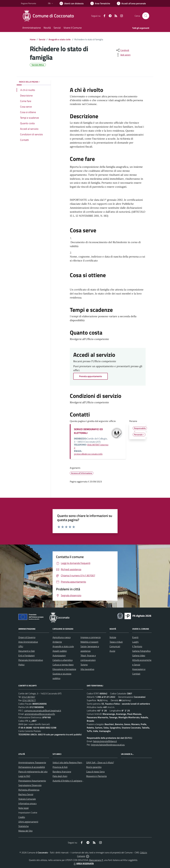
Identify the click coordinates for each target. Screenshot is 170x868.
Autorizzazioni (59, 655)
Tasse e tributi (116, 642)
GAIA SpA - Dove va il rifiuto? (100, 762)
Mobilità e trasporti (89, 642)
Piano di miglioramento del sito (33, 772)
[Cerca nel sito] (146, 16)
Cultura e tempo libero (63, 665)
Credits (22, 817)
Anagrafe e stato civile (60, 39)
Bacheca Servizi (26, 794)
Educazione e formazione (64, 669)
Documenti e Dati (27, 651)
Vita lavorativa (87, 669)
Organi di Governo (27, 637)
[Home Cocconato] (49, 16)
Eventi (135, 637)
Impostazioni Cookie (28, 813)
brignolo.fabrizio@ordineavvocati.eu (108, 745)
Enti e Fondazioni (27, 655)
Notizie (113, 637)
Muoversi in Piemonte (96, 776)
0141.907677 (29, 700)
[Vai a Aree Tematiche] (100, 3)
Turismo (84, 665)
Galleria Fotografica (141, 651)
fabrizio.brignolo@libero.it (105, 741)
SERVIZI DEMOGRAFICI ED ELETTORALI (88, 431)
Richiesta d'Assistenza (29, 790)
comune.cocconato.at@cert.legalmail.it (43, 711)
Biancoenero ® (96, 860)
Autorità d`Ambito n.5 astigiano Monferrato (73, 781)
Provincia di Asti (60, 767)
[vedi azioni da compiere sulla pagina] (123, 55)
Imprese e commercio (91, 637)
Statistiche (24, 826)
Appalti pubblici (60, 651)
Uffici (21, 646)
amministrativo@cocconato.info (40, 714)
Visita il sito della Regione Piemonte (69, 762)
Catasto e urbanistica (63, 660)
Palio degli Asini (60, 776)
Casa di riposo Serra (95, 772)
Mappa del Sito (25, 831)
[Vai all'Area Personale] (131, 3)
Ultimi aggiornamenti (28, 822)
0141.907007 (29, 697)
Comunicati (115, 646)
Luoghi (135, 642)
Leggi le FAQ (24, 776)
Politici (21, 665)
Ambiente (57, 642)
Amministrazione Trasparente (32, 762)
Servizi (42, 39)
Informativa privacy (28, 803)
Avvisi (112, 651)
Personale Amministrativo (31, 660)
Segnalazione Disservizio (30, 785)
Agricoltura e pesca (62, 637)
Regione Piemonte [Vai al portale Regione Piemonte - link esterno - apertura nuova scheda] (28, 3)
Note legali (24, 808)
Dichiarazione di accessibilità (32, 767)
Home (33, 39)
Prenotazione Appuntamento (32, 781)
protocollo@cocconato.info (88, 454)
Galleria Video (139, 655)
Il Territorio (137, 646)
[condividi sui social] (122, 50)
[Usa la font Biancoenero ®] (72, 3)
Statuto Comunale (27, 799)
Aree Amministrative (28, 642)
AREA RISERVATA (83, 863)
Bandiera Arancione (62, 772)
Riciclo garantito (94, 767)
